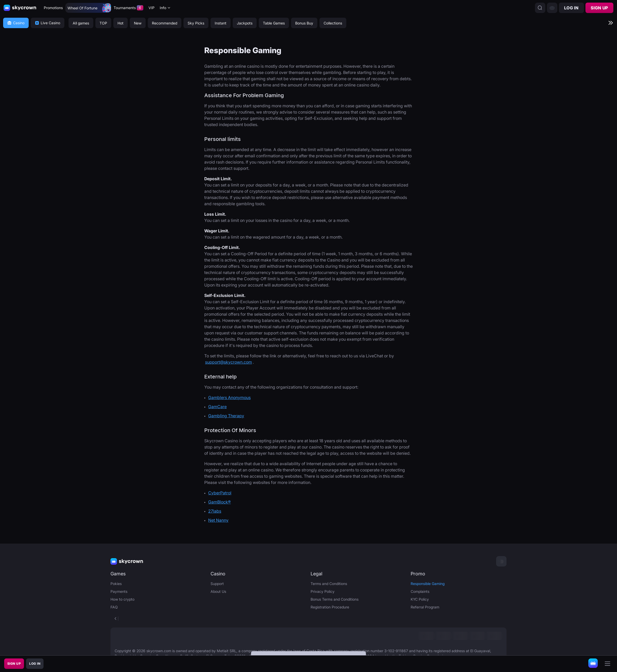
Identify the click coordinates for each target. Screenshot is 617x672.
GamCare (217, 407)
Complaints (420, 591)
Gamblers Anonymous (229, 397)
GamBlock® (220, 502)
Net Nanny (218, 520)
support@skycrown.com (229, 362)
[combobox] (165, 8)
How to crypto (122, 599)
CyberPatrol (220, 493)
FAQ (114, 607)
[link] (426, 636)
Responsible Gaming (428, 584)
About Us (218, 591)
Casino (16, 23)
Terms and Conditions (329, 584)
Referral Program (425, 607)
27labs (215, 511)
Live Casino (48, 23)
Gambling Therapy (226, 416)
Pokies (116, 584)
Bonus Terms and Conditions (335, 599)
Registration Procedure (330, 607)
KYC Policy (420, 599)
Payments (119, 591)
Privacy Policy (323, 591)
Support (217, 584)
